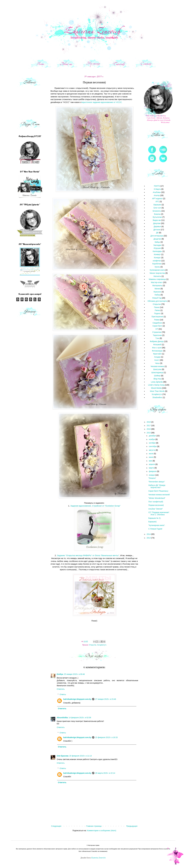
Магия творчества (157, 273)
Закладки (157, 245)
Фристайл (157, 354)
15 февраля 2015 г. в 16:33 (106, 737)
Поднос (157, 313)
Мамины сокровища (157, 279)
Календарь (157, 251)
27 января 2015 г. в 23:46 (106, 699)
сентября (153, 446)
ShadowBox (157, 397)
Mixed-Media (156, 388)
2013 (149, 538)
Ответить (61, 689)
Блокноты (157, 211)
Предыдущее (132, 826)
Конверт (157, 254)
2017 (149, 426)
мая (151, 461)
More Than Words (157, 391)
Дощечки (157, 239)
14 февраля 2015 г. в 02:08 (80, 718)
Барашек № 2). (155, 518)
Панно (157, 307)
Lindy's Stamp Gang (156, 385)
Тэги (157, 338)
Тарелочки (157, 335)
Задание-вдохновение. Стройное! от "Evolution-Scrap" (95, 506)
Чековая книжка (157, 366)
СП (157, 329)
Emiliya (60, 674)
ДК (157, 233)
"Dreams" (152, 478)
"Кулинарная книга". (157, 525)
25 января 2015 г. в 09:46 (74, 674)
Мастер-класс (157, 282)
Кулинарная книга (157, 270)
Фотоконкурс (157, 351)
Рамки (157, 320)
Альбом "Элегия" (155, 509)
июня (151, 457)
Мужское (157, 292)
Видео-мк (157, 220)
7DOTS (157, 186)
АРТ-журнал (157, 199)
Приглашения (157, 317)
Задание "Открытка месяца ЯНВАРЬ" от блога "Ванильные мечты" (88, 555)
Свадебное (157, 323)
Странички (157, 332)
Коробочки (157, 264)
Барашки (157, 205)
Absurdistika (62, 718)
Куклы (157, 267)
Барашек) (152, 522)
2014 (149, 534)
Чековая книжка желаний (159, 495)
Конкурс (157, 258)
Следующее (56, 826)
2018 (149, 422)
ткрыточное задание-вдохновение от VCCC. (102, 102)
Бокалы (157, 214)
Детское (157, 230)
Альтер (157, 195)
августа (152, 450)
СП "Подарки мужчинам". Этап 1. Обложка (159, 513)
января (152, 475)
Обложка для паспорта (157, 301)
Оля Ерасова (63, 756)
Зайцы (157, 242)
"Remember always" (157, 482)
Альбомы (157, 192)
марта (152, 468)
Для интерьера (157, 236)
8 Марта (157, 189)
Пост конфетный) (156, 502)
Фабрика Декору (157, 341)
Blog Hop (157, 379)
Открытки (93, 645)
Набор (157, 295)
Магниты (157, 276)
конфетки (157, 261)
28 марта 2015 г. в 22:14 (105, 773)
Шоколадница (157, 372)
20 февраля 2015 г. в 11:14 (80, 756)
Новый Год (157, 298)
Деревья (157, 226)
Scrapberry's (102, 645)
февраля (153, 471)
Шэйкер (157, 376)
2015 (149, 433)
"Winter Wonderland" (157, 498)
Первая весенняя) (156, 505)
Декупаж (157, 223)
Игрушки (157, 248)
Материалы (157, 286)
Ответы (63, 694)
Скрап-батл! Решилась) (158, 491)
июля (151, 454)
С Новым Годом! (155, 529)
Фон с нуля (157, 348)
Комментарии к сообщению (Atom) (102, 831)
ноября (152, 439)
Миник (157, 289)
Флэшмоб (157, 345)
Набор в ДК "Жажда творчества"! (157, 486)
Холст (157, 360)
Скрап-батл (157, 326)
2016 (149, 429)
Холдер (157, 357)
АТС (157, 202)
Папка (157, 310)
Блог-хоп (157, 208)
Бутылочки (157, 217)
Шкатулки (157, 369)
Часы (157, 363)
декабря (153, 436)
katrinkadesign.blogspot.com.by (77, 699)
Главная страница (94, 826)
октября (152, 443)
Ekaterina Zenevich (98, 858)
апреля (152, 464)
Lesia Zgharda (157, 382)
